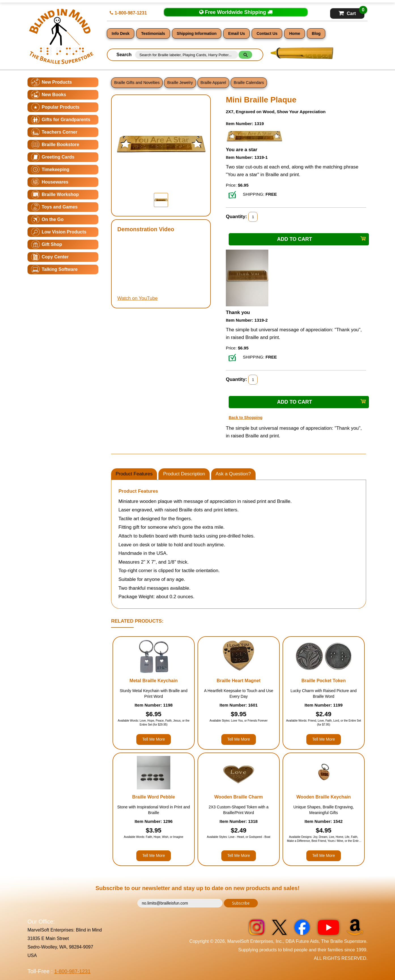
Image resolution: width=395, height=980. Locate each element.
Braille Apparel (213, 83)
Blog (316, 33)
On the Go (53, 219)
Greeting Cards (58, 157)
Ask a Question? (233, 474)
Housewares (55, 182)
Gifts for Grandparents (66, 120)
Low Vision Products (64, 232)
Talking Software (60, 269)
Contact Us (267, 33)
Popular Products (60, 107)
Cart (352, 12)
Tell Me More (154, 739)
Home (295, 33)
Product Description (184, 474)
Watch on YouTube (137, 298)
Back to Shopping (246, 418)
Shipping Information (197, 33)
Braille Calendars (249, 83)
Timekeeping (56, 169)
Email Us (236, 33)
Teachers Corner (60, 132)
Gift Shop (52, 244)
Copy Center (55, 257)
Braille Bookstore (60, 145)
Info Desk (121, 33)
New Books (54, 95)
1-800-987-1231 (128, 13)
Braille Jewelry (180, 83)
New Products (57, 82)
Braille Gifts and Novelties (137, 83)
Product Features (134, 474)
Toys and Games (60, 207)
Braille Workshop (60, 194)
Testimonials (153, 33)
